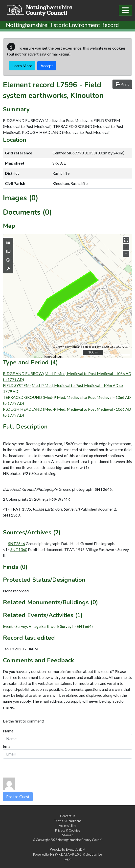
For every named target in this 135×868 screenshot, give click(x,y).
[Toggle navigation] (125, 10)
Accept (47, 66)
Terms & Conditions (68, 821)
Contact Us (68, 816)
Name (8, 731)
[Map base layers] (8, 251)
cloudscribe (94, 854)
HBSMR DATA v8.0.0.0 (66, 854)
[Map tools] (8, 269)
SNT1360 (19, 549)
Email (8, 746)
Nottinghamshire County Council (80, 840)
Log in (67, 859)
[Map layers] (8, 242)
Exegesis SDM (76, 849)
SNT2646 (17, 543)
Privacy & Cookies (68, 830)
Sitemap (68, 835)
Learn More (22, 66)
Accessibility (67, 826)
